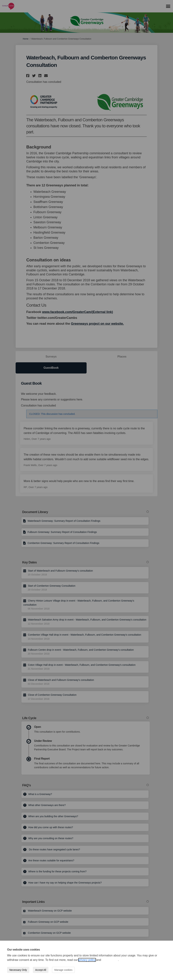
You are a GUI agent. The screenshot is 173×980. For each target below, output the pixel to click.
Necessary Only (18, 970)
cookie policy (110, 960)
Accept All (41, 970)
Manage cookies (63, 970)
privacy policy (87, 960)
